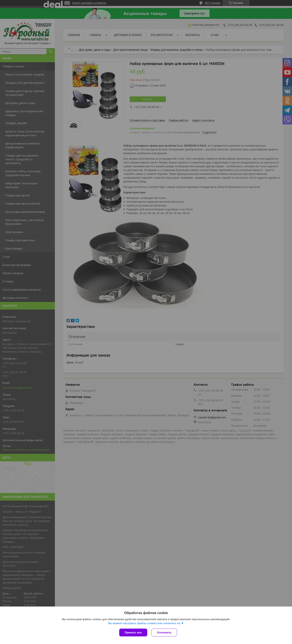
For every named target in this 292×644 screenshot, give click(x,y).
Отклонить (164, 633)
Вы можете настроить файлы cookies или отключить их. (145, 623)
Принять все (133, 633)
